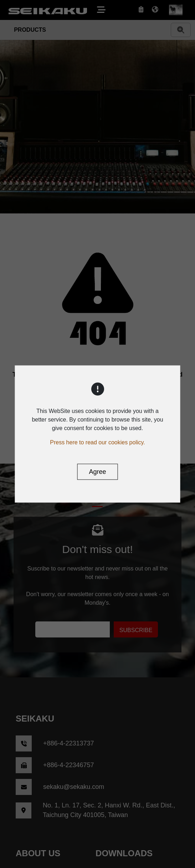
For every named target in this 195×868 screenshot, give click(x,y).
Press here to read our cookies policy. (97, 442)
